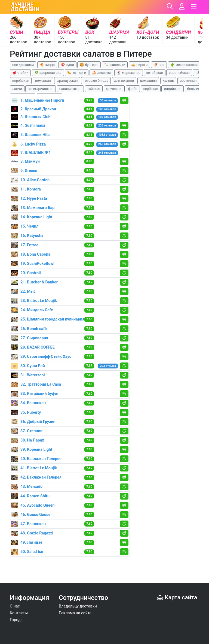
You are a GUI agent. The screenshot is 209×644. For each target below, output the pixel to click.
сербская (150, 89)
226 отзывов (107, 126)
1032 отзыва (107, 135)
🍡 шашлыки (115, 65)
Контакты (19, 613)
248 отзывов (107, 153)
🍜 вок (159, 65)
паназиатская (70, 89)
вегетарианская (41, 89)
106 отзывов (107, 109)
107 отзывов (107, 117)
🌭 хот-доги (77, 73)
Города (16, 620)
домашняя (148, 81)
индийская (173, 89)
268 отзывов (107, 144)
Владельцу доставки (78, 606)
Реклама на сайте (75, 613)
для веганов (124, 81)
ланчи (17, 89)
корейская (21, 81)
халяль (168, 81)
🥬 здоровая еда (48, 73)
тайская (94, 89)
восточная (188, 81)
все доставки (23, 65)
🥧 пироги (139, 65)
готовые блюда (96, 81)
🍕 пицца (47, 65)
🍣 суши (67, 65)
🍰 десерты (101, 73)
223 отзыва (108, 366)
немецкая (43, 81)
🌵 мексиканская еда (188, 65)
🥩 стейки (20, 73)
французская (67, 81)
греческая (114, 89)
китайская (154, 73)
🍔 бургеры (89, 65)
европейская (179, 73)
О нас (15, 606)
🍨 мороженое (129, 73)
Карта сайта (177, 597)
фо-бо (133, 89)
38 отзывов (108, 100)
